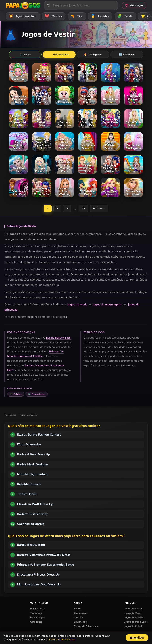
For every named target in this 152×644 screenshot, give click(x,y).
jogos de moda (78, 305)
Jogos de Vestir (133, 613)
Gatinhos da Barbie (31, 524)
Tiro (76, 16)
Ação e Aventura (22, 16)
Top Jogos (36, 613)
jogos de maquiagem (107, 305)
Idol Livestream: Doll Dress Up (39, 585)
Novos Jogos (37, 618)
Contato (78, 618)
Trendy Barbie (27, 494)
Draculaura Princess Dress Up (38, 575)
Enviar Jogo (80, 622)
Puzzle (124, 16)
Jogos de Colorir (134, 626)
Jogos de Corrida (134, 618)
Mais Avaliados (59, 55)
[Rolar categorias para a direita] (148, 16)
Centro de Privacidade (86, 626)
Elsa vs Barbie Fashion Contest (39, 435)
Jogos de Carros (133, 609)
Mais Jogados (93, 55)
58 (84, 209)
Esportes (99, 16)
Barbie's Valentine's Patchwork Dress (44, 555)
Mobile (25, 55)
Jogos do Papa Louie (136, 622)
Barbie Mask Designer (33, 465)
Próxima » (99, 209)
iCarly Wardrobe (29, 445)
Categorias (36, 622)
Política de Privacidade (62, 639)
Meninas (53, 16)
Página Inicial (38, 609)
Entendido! (137, 638)
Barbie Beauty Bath (58, 338)
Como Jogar (81, 613)
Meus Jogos (134, 5)
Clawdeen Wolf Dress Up (35, 504)
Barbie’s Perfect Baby (32, 514)
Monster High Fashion (33, 474)
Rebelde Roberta (29, 484)
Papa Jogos (10, 415)
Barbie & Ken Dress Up (33, 454)
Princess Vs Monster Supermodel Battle (45, 565)
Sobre (77, 609)
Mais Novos (127, 55)
